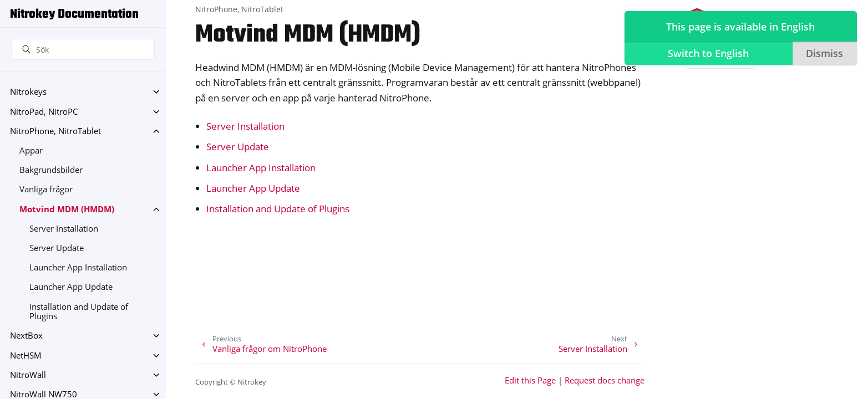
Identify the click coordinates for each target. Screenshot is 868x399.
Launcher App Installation (78, 267)
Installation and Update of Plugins (79, 312)
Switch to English (708, 53)
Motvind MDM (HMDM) (67, 209)
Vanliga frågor (46, 189)
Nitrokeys (28, 92)
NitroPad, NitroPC (44, 112)
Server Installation (64, 229)
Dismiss (824, 53)
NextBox (26, 336)
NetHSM (26, 355)
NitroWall (28, 375)
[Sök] (83, 49)
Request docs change (605, 380)
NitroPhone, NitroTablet (55, 131)
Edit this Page (530, 380)
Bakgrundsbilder (51, 170)
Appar (31, 150)
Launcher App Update (71, 287)
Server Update (57, 248)
